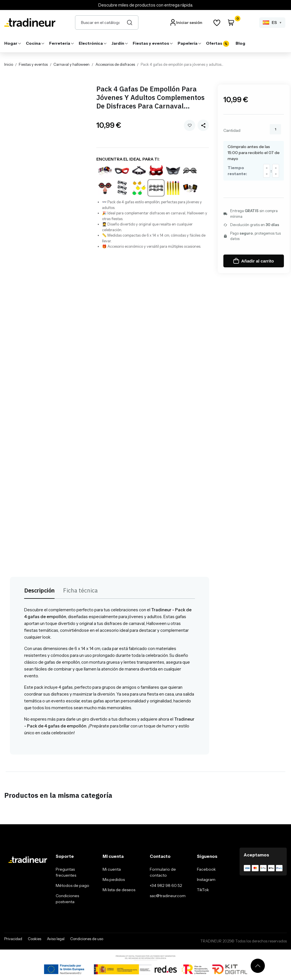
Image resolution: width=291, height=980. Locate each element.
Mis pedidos (114, 879)
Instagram (206, 879)
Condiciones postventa (67, 899)
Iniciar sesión (189, 22)
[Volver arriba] (258, 966)
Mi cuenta (112, 869)
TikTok (203, 890)
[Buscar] (130, 22)
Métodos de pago (72, 885)
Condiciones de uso (87, 939)
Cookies (35, 939)
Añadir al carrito (254, 261)
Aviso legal (56, 939)
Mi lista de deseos (119, 890)
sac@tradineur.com (168, 896)
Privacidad (13, 939)
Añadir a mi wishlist (190, 125)
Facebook (206, 869)
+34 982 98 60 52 (166, 885)
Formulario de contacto (163, 872)
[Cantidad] (275, 129)
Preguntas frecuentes (66, 872)
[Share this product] (203, 125)
